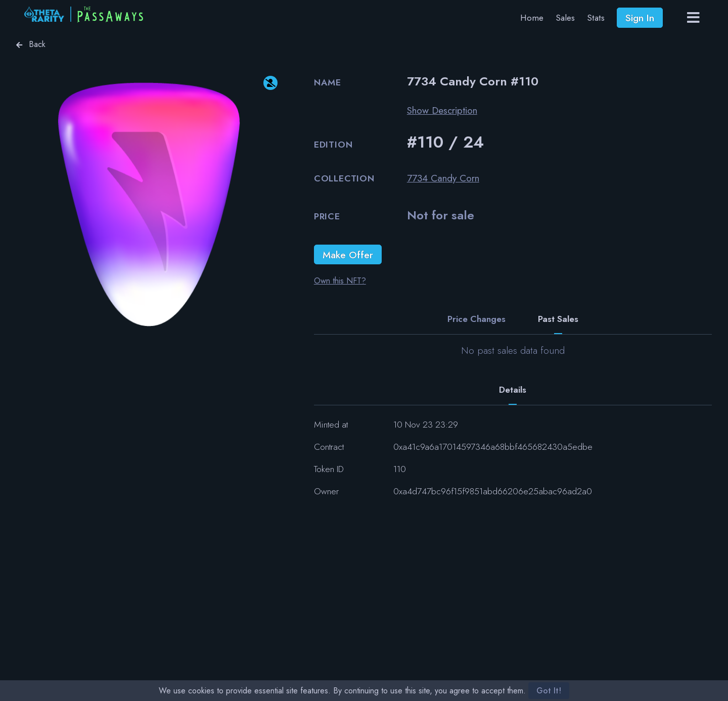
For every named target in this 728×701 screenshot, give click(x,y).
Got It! (549, 691)
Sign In (640, 18)
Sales (565, 18)
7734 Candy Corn (443, 178)
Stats (596, 18)
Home (532, 18)
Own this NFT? (340, 281)
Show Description (442, 110)
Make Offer (348, 255)
